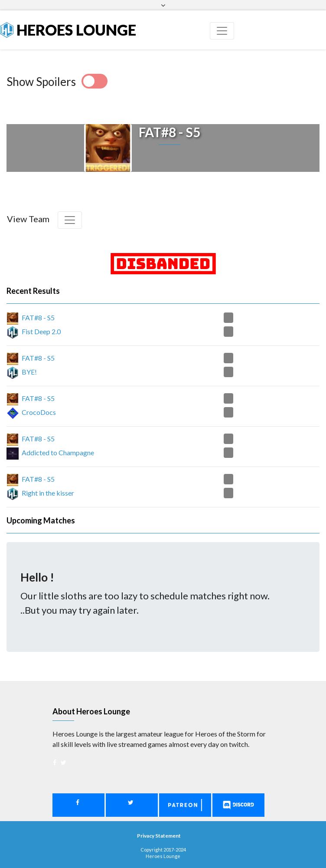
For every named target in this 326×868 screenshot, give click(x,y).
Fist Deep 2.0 (41, 331)
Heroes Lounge (68, 30)
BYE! (29, 372)
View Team (28, 219)
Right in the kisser (48, 493)
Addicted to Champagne (58, 452)
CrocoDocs (39, 412)
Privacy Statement (159, 836)
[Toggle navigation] (222, 31)
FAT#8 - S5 (38, 317)
